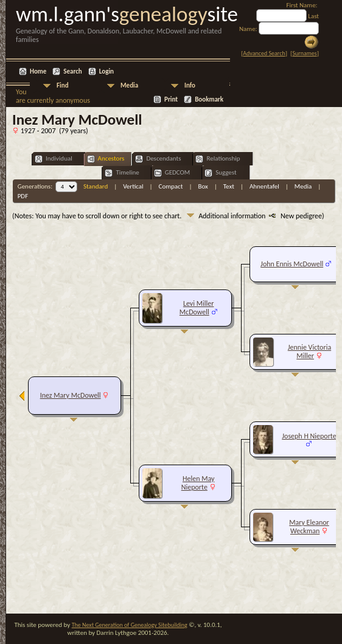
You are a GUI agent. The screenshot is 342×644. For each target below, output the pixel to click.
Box (203, 186)
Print (171, 99)
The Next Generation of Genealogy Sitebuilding (130, 625)
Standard (96, 186)
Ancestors (106, 159)
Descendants (158, 159)
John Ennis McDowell (292, 264)
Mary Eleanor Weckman (309, 527)
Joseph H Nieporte (309, 436)
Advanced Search (264, 53)
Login (106, 71)
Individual (54, 159)
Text (229, 186)
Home (38, 71)
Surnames (304, 53)
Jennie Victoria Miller (309, 351)
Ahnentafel (264, 186)
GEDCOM (172, 173)
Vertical (133, 186)
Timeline (122, 173)
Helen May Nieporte (198, 483)
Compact (171, 186)
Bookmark (209, 99)
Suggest (221, 173)
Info (190, 85)
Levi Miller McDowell (197, 308)
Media (129, 85)
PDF (23, 196)
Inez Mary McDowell (71, 395)
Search (72, 71)
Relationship (218, 159)
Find (63, 85)
